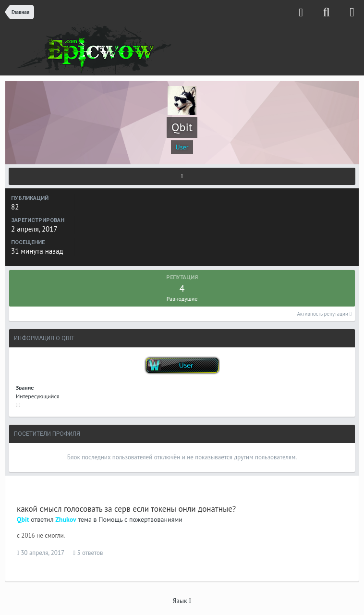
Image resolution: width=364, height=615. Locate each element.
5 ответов (88, 553)
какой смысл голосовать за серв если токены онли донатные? (126, 509)
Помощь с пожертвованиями (140, 519)
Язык (182, 601)
